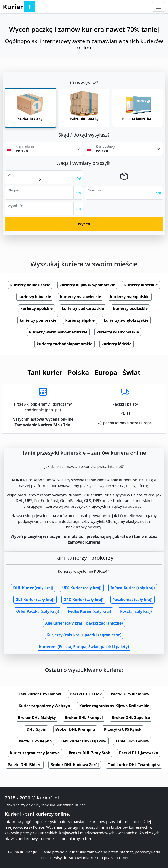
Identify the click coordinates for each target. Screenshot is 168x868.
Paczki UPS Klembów (130, 694)
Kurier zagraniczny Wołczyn (44, 706)
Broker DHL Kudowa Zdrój (75, 765)
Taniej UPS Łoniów (132, 741)
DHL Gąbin (37, 729)
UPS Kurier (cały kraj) (82, 588)
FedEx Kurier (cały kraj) (90, 611)
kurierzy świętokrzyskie (126, 320)
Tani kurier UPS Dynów (40, 694)
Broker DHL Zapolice (131, 718)
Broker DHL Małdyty (37, 718)
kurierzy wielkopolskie (118, 332)
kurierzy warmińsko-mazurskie (58, 332)
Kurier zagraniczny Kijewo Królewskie (114, 706)
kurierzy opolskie (36, 308)
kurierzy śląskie (80, 320)
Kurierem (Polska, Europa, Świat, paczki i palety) (84, 647)
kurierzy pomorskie (38, 320)
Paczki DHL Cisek (86, 694)
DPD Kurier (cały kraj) (83, 600)
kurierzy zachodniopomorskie (65, 344)
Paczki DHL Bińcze (25, 765)
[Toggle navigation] (159, 7)
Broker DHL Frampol (84, 718)
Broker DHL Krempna (75, 729)
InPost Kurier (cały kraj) (133, 588)
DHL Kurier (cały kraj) (33, 588)
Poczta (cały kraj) (136, 611)
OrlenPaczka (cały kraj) (38, 611)
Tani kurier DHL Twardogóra (134, 765)
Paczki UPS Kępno (35, 741)
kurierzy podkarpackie (83, 308)
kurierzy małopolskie (130, 297)
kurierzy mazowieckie (81, 297)
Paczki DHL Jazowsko (139, 753)
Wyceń (84, 224)
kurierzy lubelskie (141, 285)
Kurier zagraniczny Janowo (35, 753)
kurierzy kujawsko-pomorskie (87, 285)
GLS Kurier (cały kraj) (35, 600)
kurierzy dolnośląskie (30, 285)
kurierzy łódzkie (116, 344)
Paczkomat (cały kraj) (133, 600)
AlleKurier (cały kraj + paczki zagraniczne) (84, 623)
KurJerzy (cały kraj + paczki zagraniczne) (84, 635)
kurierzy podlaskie (130, 308)
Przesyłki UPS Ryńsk (123, 729)
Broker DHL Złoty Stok (89, 753)
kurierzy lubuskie (35, 297)
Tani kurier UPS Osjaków (83, 741)
